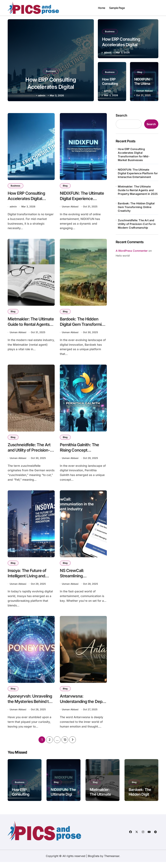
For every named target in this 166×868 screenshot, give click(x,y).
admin (42, 95)
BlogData (94, 862)
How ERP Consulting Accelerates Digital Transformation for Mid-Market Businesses (134, 155)
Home (102, 8)
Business (51, 69)
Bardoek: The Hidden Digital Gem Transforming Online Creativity (136, 207)
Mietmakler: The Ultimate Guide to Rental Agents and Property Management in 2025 (138, 190)
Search (121, 115)
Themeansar (112, 862)
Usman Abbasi (144, 91)
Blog (140, 72)
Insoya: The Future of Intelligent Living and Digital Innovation (29, 580)
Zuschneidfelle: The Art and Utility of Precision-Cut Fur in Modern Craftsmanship (137, 224)
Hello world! (123, 256)
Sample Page (117, 8)
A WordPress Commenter (132, 251)
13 (65, 746)
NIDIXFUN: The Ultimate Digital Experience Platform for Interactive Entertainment (138, 173)
